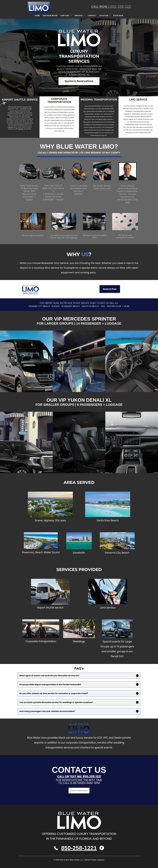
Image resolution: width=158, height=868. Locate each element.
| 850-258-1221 (119, 7)
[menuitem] (37, 16)
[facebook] (102, 848)
